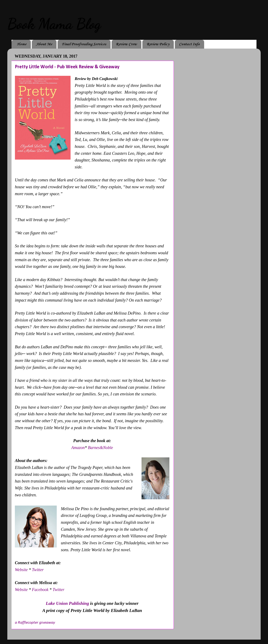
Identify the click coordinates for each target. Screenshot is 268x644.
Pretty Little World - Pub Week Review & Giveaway (67, 67)
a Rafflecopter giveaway (35, 623)
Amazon (78, 448)
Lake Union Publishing (67, 603)
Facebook (41, 590)
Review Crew (126, 44)
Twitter (38, 570)
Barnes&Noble (100, 448)
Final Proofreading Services (84, 44)
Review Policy (158, 44)
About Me (44, 44)
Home (22, 44)
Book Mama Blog (54, 24)
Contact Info (189, 44)
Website (22, 570)
